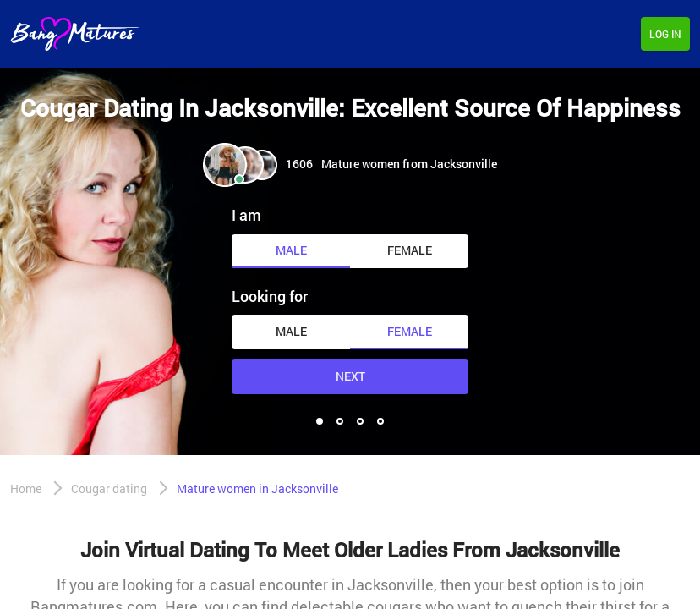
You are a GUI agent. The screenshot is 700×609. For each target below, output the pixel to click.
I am (246, 215)
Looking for (270, 296)
